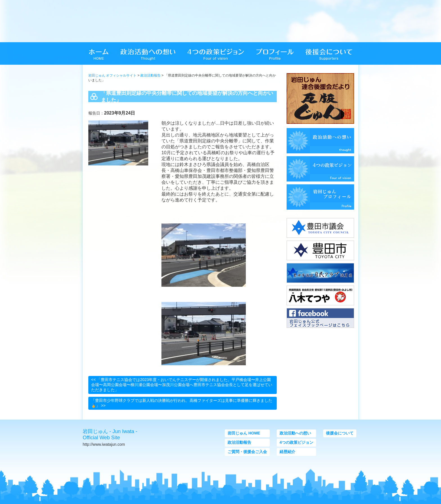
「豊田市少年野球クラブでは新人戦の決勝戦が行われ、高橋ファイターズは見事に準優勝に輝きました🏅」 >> (182, 403)
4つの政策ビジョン (296, 442)
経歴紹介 (287, 452)
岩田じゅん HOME (244, 433)
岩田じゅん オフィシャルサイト (112, 75)
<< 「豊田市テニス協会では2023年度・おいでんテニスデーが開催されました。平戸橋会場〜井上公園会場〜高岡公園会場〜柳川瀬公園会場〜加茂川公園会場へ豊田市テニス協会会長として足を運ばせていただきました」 (182, 385)
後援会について (340, 433)
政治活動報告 (150, 75)
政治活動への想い (295, 433)
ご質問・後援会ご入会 (247, 452)
